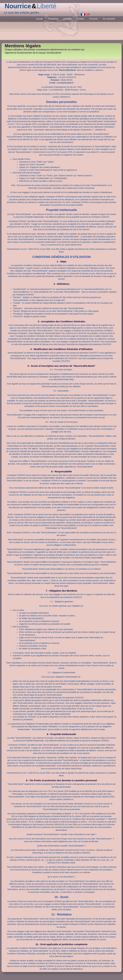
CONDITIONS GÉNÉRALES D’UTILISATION (61, 257)
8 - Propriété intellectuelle (61, 734)
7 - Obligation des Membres (62, 591)
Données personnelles (61, 102)
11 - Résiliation (61, 914)
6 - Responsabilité (61, 471)
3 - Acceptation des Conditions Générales (61, 321)
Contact (81, 19)
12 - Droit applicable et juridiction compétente (61, 944)
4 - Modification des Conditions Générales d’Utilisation (61, 349)
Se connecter (109, 19)
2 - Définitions (61, 284)
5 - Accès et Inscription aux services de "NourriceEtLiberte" (61, 366)
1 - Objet (61, 261)
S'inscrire (93, 19)
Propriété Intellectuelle (61, 210)
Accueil (39, 19)
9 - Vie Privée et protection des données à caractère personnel (61, 780)
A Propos (68, 19)
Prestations (53, 19)
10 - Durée (61, 897)
